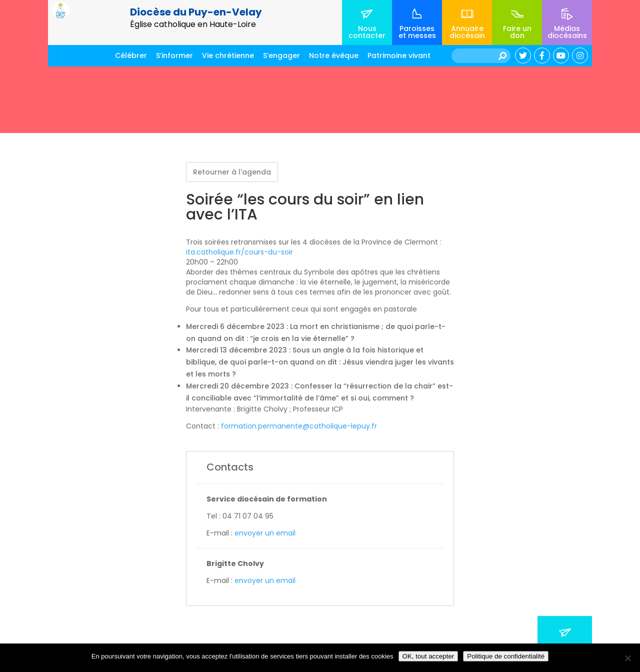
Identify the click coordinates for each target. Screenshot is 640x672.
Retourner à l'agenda (232, 172)
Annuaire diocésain (467, 32)
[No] (627, 658)
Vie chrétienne (228, 55)
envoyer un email (265, 533)
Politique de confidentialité (506, 656)
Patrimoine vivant (399, 55)
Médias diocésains (567, 32)
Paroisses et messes (417, 32)
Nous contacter (367, 32)
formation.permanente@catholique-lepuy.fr (300, 426)
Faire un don (517, 32)
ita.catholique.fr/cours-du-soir (239, 252)
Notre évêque (334, 55)
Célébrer (131, 55)
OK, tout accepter (428, 656)
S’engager (281, 55)
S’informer (174, 55)
